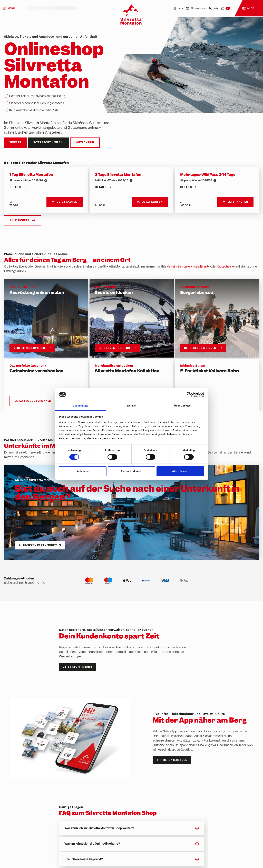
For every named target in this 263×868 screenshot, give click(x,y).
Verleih (172, 266)
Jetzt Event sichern (117, 348)
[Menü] (13, 8)
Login (214, 8)
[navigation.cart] (226, 8)
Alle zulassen (180, 471)
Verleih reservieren (32, 348)
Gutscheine (85, 143)
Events (205, 266)
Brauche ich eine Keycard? (84, 859)
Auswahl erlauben (131, 471)
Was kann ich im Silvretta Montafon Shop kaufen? (99, 828)
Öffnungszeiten (196, 8)
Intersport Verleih (48, 142)
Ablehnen (83, 471)
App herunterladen (172, 760)
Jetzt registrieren (77, 667)
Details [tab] (132, 406)
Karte (178, 8)
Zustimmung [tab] (81, 406)
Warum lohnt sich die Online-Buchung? (92, 844)
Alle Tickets (23, 220)
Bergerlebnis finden (203, 348)
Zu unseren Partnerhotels (40, 545)
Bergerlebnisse (188, 266)
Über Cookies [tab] (182, 406)
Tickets (15, 142)
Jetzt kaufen (65, 202)
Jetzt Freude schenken (33, 401)
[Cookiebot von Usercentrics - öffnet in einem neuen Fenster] (189, 394)
